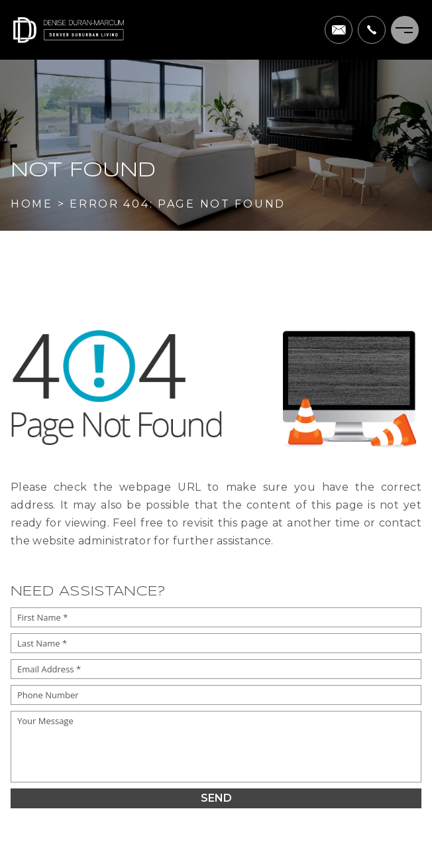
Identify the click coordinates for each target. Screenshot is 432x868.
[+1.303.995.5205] (372, 30)
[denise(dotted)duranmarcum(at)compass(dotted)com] (339, 30)
